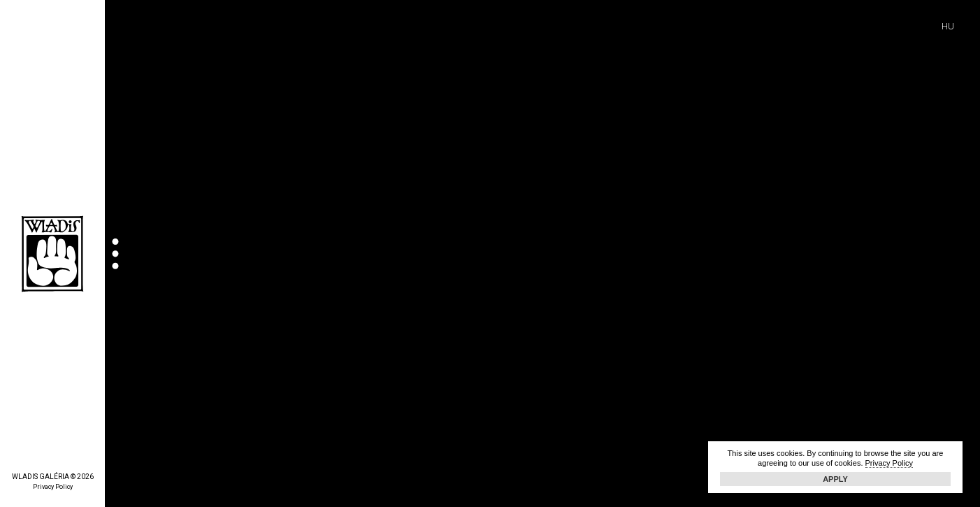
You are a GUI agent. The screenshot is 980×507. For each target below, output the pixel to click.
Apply (835, 479)
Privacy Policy (53, 487)
